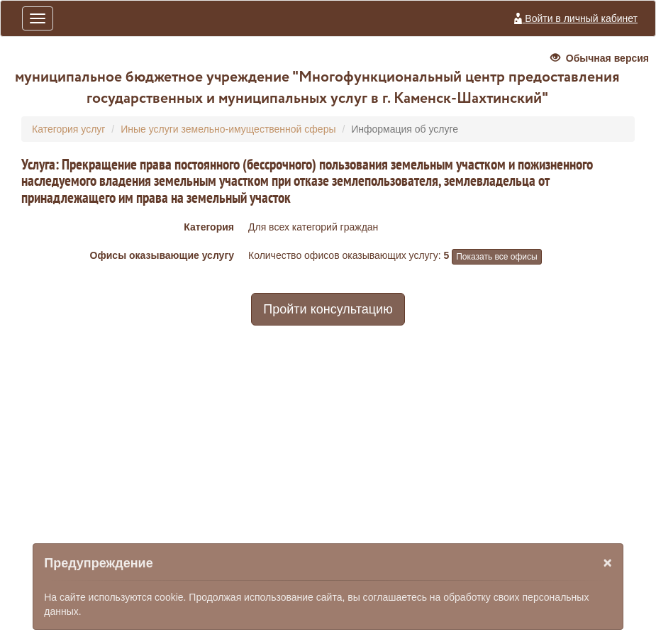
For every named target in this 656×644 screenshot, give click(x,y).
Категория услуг (68, 129)
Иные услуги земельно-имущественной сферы (228, 129)
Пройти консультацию (328, 309)
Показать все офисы (496, 257)
